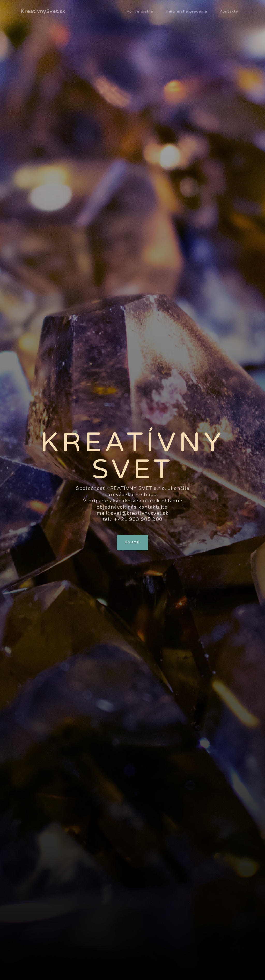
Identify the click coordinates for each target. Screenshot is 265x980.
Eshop (132, 542)
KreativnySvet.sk (43, 11)
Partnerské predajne (186, 11)
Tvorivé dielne (139, 11)
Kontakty (229, 11)
